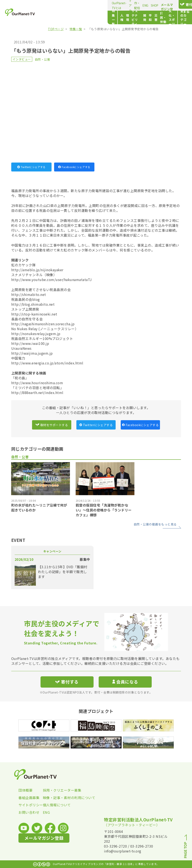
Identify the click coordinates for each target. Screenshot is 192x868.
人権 (64, 17)
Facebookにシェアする (74, 167)
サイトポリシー (31, 805)
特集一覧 (51, 17)
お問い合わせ (29, 812)
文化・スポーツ (152, 17)
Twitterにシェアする (31, 167)
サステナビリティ (90, 17)
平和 (113, 17)
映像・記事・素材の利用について (55, 798)
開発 (105, 17)
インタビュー (22, 59)
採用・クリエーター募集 (55, 790)
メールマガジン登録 (150, 7)
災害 (121, 17)
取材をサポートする (52, 425)
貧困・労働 (133, 17)
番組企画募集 (29, 798)
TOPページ (56, 29)
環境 (72, 17)
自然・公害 (43, 59)
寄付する (179, 4)
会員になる (125, 682)
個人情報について (55, 805)
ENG (123, 5)
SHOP (132, 5)
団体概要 (25, 790)
